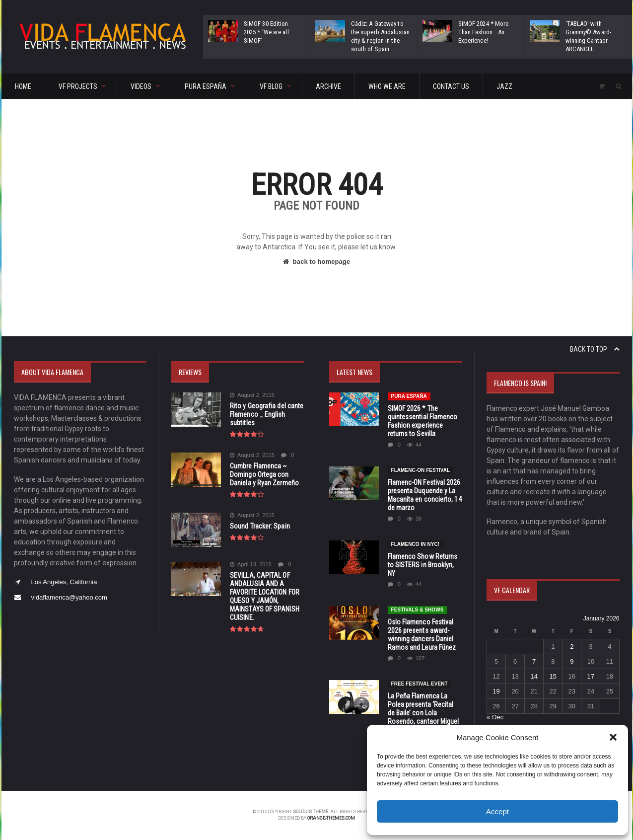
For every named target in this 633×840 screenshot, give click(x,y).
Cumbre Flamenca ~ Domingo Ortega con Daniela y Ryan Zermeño (264, 474)
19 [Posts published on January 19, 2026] (496, 691)
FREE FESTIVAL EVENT (419, 684)
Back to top (595, 349)
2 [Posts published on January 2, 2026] (572, 647)
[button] (613, 737)
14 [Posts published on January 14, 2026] (534, 676)
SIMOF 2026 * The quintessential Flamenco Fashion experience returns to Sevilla (422, 421)
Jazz (504, 86)
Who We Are (387, 86)
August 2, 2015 (252, 395)
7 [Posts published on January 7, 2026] (534, 661)
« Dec (495, 717)
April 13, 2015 (250, 565)
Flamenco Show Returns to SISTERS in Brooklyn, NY (422, 565)
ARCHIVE (328, 86)
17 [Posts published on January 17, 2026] (591, 676)
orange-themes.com (331, 818)
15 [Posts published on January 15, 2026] (553, 676)
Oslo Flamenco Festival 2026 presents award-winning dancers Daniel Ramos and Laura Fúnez (422, 635)
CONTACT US (451, 86)
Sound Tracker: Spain (259, 526)
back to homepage (316, 262)
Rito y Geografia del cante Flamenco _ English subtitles (266, 414)
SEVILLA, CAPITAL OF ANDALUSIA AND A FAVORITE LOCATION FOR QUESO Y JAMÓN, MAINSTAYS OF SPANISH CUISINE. (264, 596)
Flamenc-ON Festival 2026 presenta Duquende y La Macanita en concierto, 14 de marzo (424, 495)
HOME (23, 86)
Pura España (409, 396)
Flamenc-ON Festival (421, 470)
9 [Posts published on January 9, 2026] (572, 661)
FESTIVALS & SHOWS (417, 610)
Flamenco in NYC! (415, 544)
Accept (497, 811)
